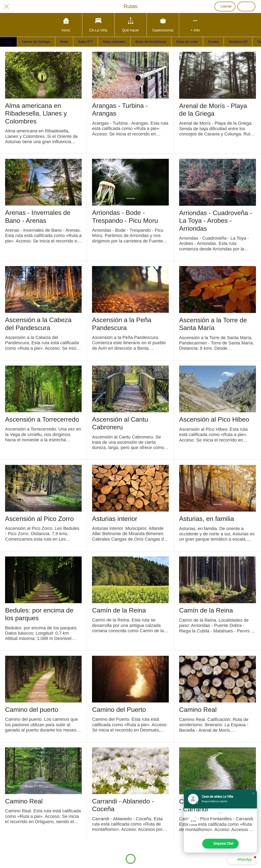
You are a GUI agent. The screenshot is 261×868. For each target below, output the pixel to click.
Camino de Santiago (36, 42)
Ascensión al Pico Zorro (39, 519)
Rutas (64, 42)
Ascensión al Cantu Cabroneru (120, 423)
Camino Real (198, 710)
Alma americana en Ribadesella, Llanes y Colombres (36, 113)
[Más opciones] (195, 25)
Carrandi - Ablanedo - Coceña (123, 805)
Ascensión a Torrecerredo (42, 419)
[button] (253, 793)
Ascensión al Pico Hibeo (214, 419)
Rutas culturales (114, 42)
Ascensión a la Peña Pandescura (122, 324)
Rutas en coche (187, 42)
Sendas (213, 42)
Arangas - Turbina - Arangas (120, 109)
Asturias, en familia (207, 519)
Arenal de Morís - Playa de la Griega (213, 110)
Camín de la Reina (119, 610)
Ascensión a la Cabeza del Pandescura (38, 324)
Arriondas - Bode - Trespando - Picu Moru (125, 216)
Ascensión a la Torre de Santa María (213, 324)
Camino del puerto (32, 710)
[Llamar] (225, 6)
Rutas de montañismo (151, 42)
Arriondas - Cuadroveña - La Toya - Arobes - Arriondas (216, 221)
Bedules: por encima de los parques (39, 614)
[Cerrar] (6, 6)
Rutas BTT (86, 42)
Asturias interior (115, 519)
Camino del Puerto (119, 710)
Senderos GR (238, 42)
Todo (8, 42)
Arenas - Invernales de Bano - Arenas (38, 216)
